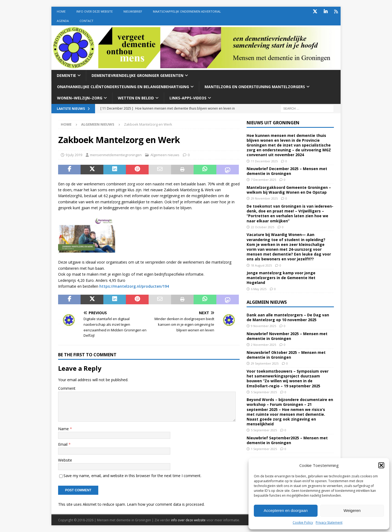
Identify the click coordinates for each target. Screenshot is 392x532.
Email (63, 444)
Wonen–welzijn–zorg (80, 98)
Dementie (66, 75)
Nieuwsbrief (133, 11)
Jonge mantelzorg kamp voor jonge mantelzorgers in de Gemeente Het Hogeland (281, 278)
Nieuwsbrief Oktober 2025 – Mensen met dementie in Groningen (286, 355)
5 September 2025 (264, 392)
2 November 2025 (263, 345)
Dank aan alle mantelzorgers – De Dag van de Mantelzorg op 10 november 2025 (288, 317)
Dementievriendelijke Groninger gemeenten (137, 75)
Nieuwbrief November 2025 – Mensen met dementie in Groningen (287, 336)
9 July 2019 (74, 155)
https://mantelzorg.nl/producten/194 (134, 286)
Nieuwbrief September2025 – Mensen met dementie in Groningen (287, 440)
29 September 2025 (265, 363)
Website (65, 460)
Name (64, 429)
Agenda (63, 21)
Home (61, 11)
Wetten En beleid (136, 98)
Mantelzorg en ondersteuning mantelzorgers (255, 87)
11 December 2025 (264, 161)
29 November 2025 (264, 198)
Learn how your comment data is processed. (166, 504)
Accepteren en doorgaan (286, 510)
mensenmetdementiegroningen (116, 155)
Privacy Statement (329, 522)
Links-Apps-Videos (188, 98)
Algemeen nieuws (165, 155)
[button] (381, 465)
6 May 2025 (259, 289)
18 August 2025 (261, 265)
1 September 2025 (264, 449)
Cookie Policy (303, 522)
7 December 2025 (263, 180)
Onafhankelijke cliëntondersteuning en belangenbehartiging (123, 87)
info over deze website (188, 520)
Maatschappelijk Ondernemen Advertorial (187, 11)
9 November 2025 (263, 326)
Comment (67, 388)
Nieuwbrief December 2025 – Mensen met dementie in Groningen (287, 171)
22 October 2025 (263, 227)
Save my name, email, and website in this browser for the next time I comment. (132, 476)
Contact (86, 21)
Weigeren (352, 510)
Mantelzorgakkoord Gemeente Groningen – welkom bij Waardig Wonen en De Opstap (289, 190)
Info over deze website (95, 11)
